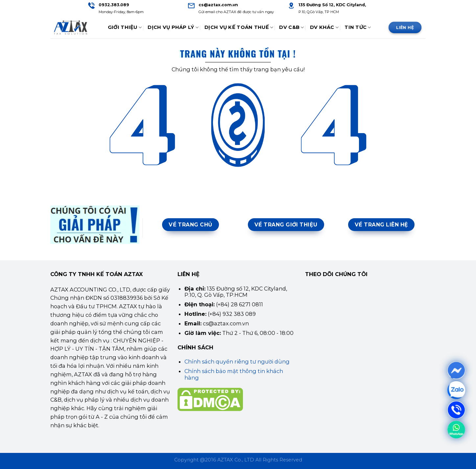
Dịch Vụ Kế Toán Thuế (239, 27)
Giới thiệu (125, 27)
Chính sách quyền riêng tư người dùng (237, 362)
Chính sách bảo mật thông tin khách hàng (234, 374)
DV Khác (324, 27)
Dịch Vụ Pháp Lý (173, 27)
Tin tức (358, 27)
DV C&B (291, 27)
